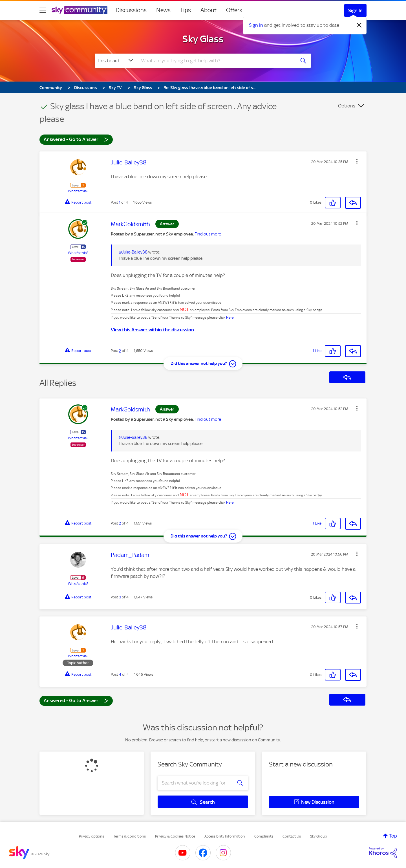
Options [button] (347, 106)
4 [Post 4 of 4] (120, 674)
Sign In (355, 10)
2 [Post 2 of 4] (120, 351)
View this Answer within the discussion (152, 330)
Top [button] (393, 836)
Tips (186, 10)
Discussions (131, 10)
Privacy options (91, 836)
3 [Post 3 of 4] (120, 597)
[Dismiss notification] (359, 25)
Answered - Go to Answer (76, 139)
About (208, 10)
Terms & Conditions (130, 836)
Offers (234, 10)
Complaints (264, 836)
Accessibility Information (225, 836)
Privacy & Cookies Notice (175, 836)
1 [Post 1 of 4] (120, 202)
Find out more (208, 234)
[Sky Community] (80, 10)
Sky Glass (203, 39)
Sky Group (319, 836)
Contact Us (292, 836)
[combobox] (215, 61)
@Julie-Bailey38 (133, 252)
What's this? (78, 191)
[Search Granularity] (116, 61)
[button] (357, 161)
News (163, 10)
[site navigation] (43, 10)
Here (230, 318)
